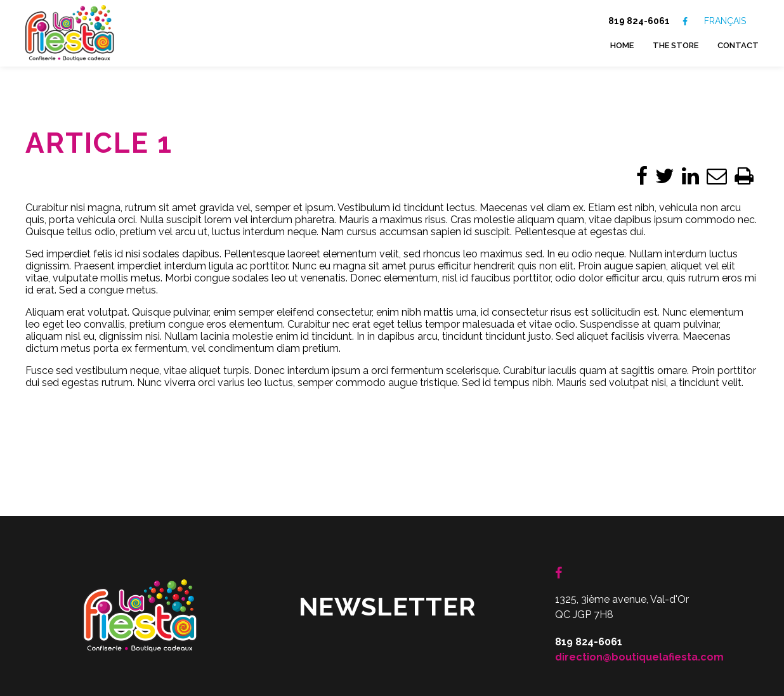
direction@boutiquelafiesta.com (639, 590)
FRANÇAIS (725, 21)
